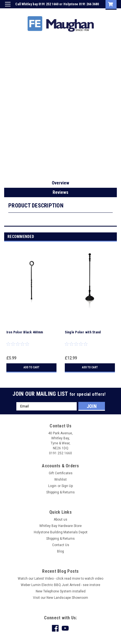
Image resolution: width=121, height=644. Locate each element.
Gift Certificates (61, 473)
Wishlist (60, 480)
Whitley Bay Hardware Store (60, 526)
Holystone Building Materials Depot (61, 532)
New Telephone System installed (61, 591)
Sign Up (91, 12)
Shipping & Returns (60, 492)
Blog (60, 551)
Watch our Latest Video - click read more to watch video (60, 579)
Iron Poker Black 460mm (25, 332)
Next (114, 237)
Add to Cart (31, 367)
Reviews (60, 192)
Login (75, 12)
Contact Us (61, 545)
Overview (60, 183)
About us (60, 519)
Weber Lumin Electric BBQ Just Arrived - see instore (60, 585)
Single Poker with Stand (83, 332)
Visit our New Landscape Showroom (60, 598)
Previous (106, 237)
